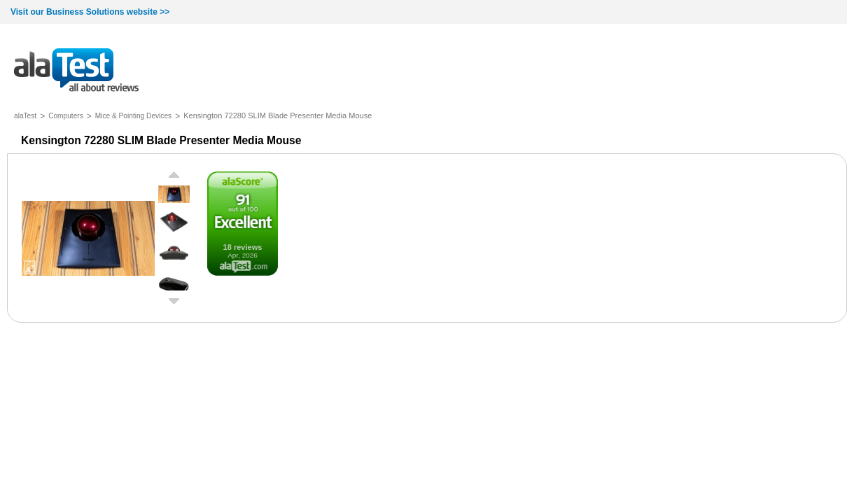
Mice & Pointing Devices (133, 116)
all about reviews (76, 71)
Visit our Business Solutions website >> (90, 12)
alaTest (25, 116)
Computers (66, 116)
